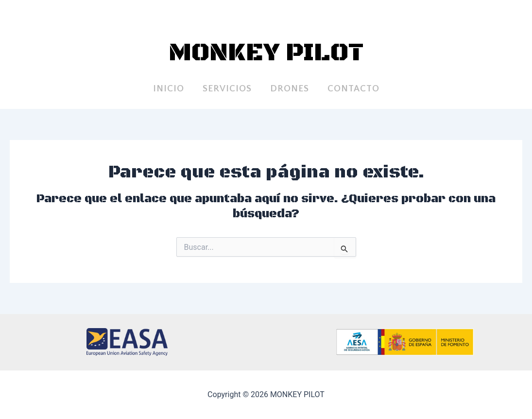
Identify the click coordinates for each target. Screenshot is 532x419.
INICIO (169, 89)
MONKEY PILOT (266, 53)
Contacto (353, 89)
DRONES (290, 89)
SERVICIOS (227, 89)
